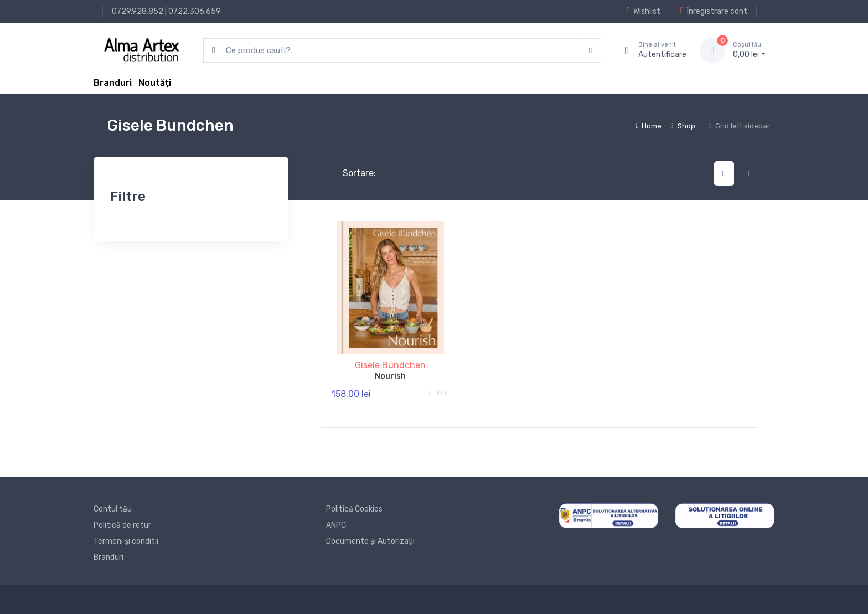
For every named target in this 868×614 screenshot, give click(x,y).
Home (649, 126)
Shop (686, 126)
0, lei (749, 50)
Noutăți (155, 83)
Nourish (390, 376)
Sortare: (350, 173)
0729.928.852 (138, 11)
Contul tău (113, 509)
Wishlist (644, 11)
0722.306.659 (195, 11)
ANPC (336, 525)
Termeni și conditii (126, 541)
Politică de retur (122, 525)
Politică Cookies (354, 509)
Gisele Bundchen (390, 365)
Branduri (113, 83)
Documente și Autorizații (370, 541)
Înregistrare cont (714, 11)
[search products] (392, 51)
